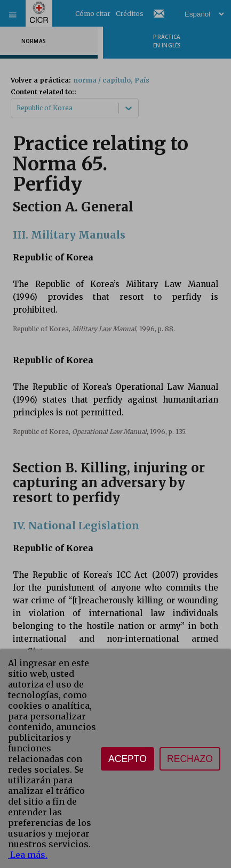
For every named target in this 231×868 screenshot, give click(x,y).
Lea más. (28, 855)
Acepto (128, 759)
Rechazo (190, 759)
